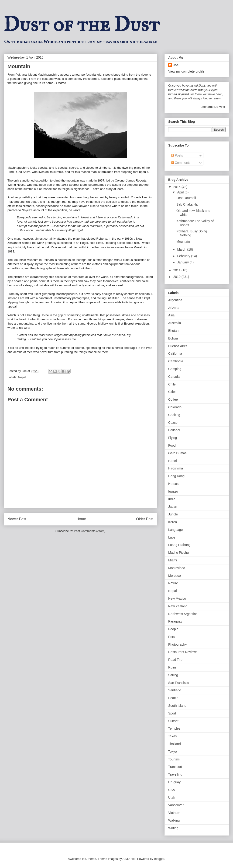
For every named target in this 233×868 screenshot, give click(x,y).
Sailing (173, 675)
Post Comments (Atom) (90, 531)
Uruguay (174, 782)
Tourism (174, 759)
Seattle (173, 698)
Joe (176, 65)
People (173, 629)
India (172, 499)
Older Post (145, 519)
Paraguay (175, 621)
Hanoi (173, 461)
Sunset (173, 721)
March (182, 249)
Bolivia (173, 338)
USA (172, 790)
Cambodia (176, 361)
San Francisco (179, 683)
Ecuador (174, 430)
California (175, 353)
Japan (173, 507)
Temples (174, 728)
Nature (173, 583)
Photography (177, 644)
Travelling (175, 774)
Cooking (174, 415)
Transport (175, 767)
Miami (173, 560)
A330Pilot (129, 859)
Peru (172, 637)
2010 (177, 277)
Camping (175, 369)
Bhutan (173, 331)
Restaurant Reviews (183, 652)
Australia (175, 323)
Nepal (22, 377)
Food (172, 445)
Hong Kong (176, 476)
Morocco (175, 576)
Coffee (173, 399)
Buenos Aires (178, 346)
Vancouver (176, 805)
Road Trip (175, 660)
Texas (173, 736)
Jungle (173, 514)
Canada (174, 377)
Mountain (183, 241)
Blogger (159, 859)
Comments (181, 163)
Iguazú (173, 491)
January (183, 262)
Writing (173, 828)
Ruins (172, 667)
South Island (177, 706)
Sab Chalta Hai (187, 204)
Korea (173, 522)
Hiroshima (176, 468)
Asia (171, 315)
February (184, 256)
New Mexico (177, 598)
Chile (172, 384)
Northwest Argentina (183, 614)
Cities (172, 392)
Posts (177, 155)
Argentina (175, 300)
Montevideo (177, 568)
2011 (177, 270)
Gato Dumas (177, 453)
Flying (173, 438)
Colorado (175, 407)
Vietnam (174, 813)
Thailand (175, 744)
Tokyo (173, 752)
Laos (172, 537)
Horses (173, 484)
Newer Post (17, 519)
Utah (172, 798)
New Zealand (178, 606)
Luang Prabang (179, 545)
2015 (177, 187)
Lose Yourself (186, 198)
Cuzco (173, 423)
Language (175, 530)
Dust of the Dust (82, 24)
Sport (172, 713)
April (181, 192)
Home (81, 519)
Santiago (175, 690)
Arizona (174, 308)
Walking (174, 820)
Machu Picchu (178, 553)
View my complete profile (186, 71)
